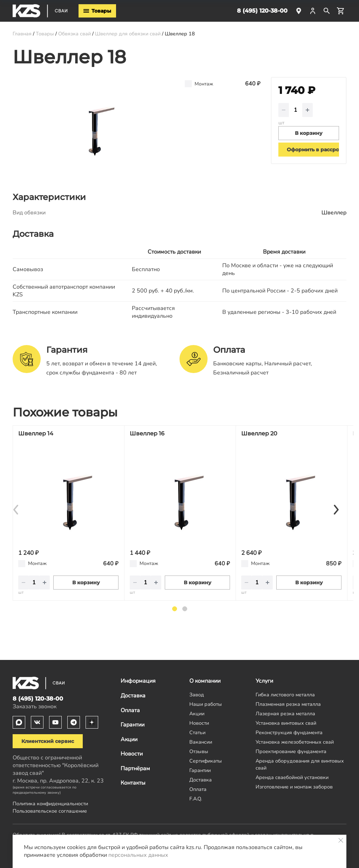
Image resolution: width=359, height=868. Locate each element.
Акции (129, 739)
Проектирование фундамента (291, 751)
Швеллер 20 (259, 433)
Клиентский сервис (48, 741)
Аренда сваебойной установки (292, 777)
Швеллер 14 (36, 433)
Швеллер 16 (147, 433)
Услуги (264, 681)
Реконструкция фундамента (289, 732)
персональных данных (138, 855)
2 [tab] (185, 609)
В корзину (86, 583)
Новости (132, 754)
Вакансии (201, 742)
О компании (205, 681)
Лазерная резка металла (285, 714)
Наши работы (206, 704)
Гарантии (133, 725)
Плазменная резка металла (288, 704)
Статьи (197, 732)
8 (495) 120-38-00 (262, 11)
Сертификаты (206, 761)
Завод (197, 695)
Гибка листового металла (285, 695)
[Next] (336, 509)
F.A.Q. (196, 799)
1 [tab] (175, 609)
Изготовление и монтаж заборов (294, 787)
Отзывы (199, 751)
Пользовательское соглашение (50, 811)
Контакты (133, 783)
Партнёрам (135, 769)
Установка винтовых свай (286, 723)
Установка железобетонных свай (295, 742)
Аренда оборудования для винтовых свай (300, 764)
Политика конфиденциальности (50, 804)
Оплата (130, 710)
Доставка (133, 696)
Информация (138, 681)
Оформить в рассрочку (313, 150)
